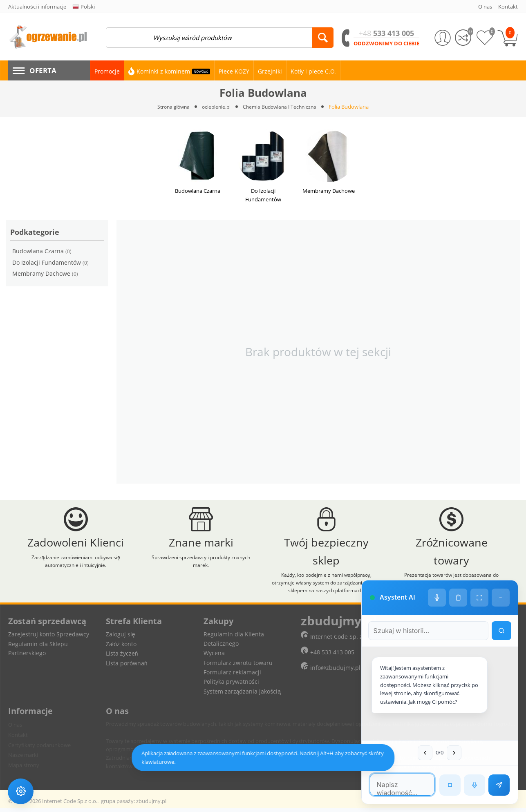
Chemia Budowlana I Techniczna (282, 107)
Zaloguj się (121, 639)
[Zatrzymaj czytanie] (450, 785)
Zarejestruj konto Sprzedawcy (49, 639)
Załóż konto (121, 648)
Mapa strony (24, 770)
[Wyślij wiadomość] (499, 785)
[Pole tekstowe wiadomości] (394, 784)
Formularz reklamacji (232, 676)
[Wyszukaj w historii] (501, 609)
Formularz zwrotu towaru (238, 667)
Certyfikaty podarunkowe (39, 749)
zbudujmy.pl (151, 805)
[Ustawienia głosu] (436, 576)
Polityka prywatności (231, 686)
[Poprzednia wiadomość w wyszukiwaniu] (418, 752)
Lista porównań (127, 667)
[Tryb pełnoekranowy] (479, 576)
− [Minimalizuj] (500, 576)
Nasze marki (23, 759)
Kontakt (18, 739)
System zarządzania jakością (242, 695)
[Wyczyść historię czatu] (458, 576)
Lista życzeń (122, 658)
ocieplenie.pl (215, 107)
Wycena (214, 657)
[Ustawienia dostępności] (21, 791)
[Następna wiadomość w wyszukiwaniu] (447, 752)
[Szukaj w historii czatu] (421, 609)
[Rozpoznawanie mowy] (474, 785)
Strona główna (170, 107)
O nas (15, 729)
